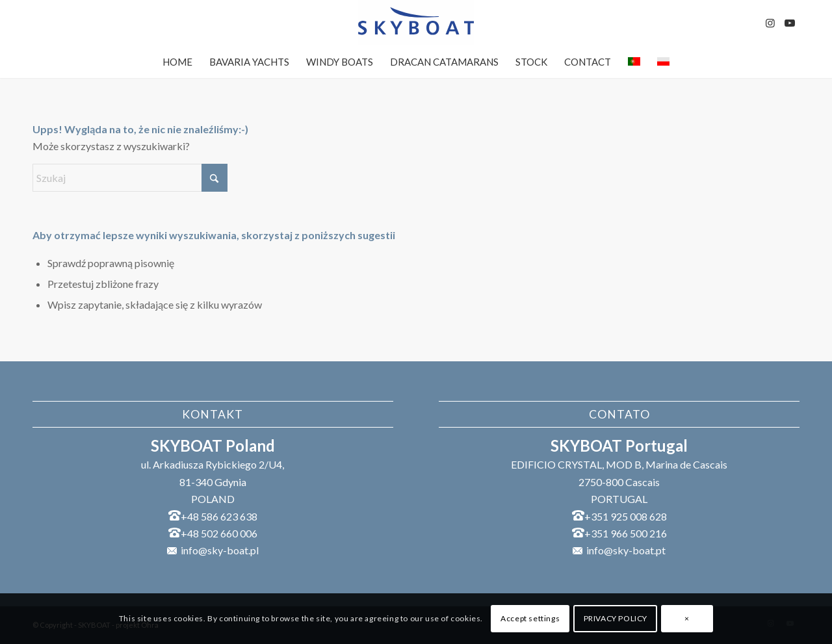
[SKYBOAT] (416, 23)
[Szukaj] (130, 178)
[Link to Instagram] (770, 23)
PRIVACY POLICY (616, 618)
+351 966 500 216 (626, 533)
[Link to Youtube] (790, 23)
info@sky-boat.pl (220, 550)
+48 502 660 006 (219, 533)
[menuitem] (177, 62)
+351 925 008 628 (626, 516)
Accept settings (530, 618)
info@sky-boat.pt (626, 550)
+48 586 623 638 (219, 516)
